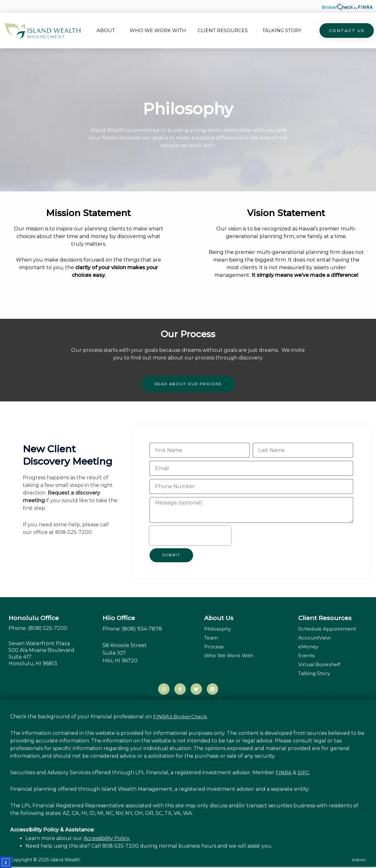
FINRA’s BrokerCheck (180, 718)
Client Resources (224, 31)
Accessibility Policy (106, 840)
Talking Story (282, 30)
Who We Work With (158, 30)
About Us (219, 617)
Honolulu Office (34, 617)
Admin (359, 861)
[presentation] (190, 535)
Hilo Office (119, 617)
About (107, 31)
